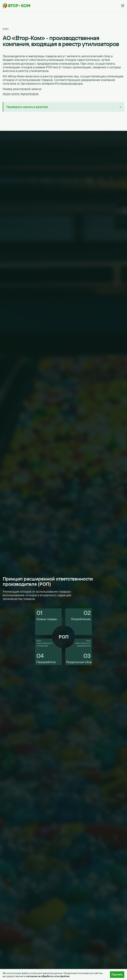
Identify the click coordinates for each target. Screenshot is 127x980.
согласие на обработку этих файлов (48, 976)
